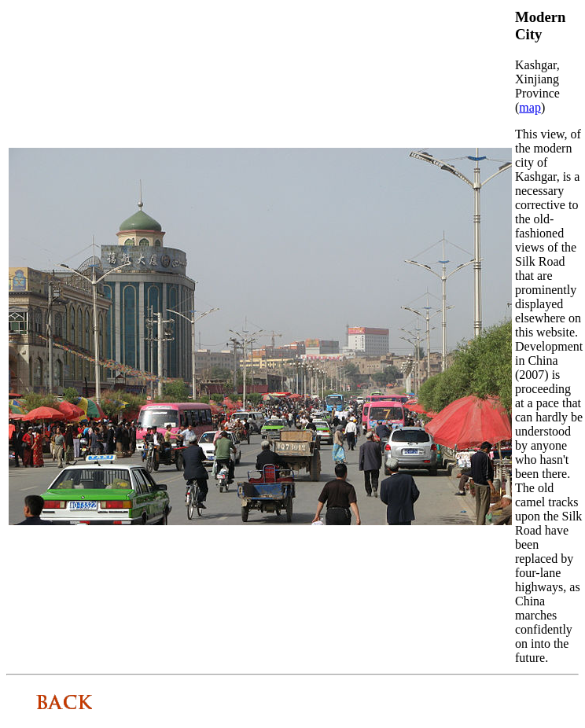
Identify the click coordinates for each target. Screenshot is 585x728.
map (530, 107)
